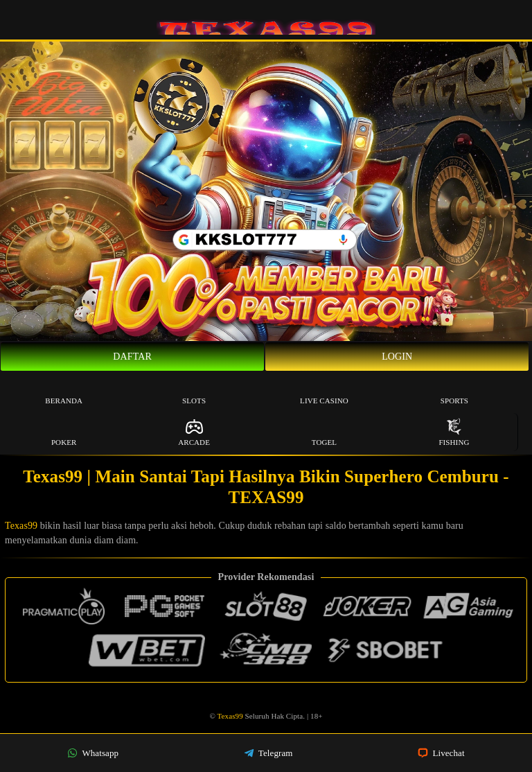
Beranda (64, 391)
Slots (194, 391)
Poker (64, 432)
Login (397, 357)
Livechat (441, 753)
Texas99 (21, 526)
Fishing (454, 432)
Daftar (132, 357)
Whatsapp (93, 753)
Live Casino (324, 391)
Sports (454, 391)
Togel (324, 432)
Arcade (194, 432)
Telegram (268, 753)
